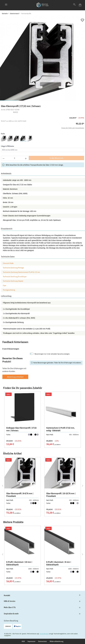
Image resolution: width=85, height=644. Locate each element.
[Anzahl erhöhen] (26, 158)
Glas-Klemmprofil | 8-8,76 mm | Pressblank (20, 495)
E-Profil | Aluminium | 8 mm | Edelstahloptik (59, 563)
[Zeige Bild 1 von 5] (8, 100)
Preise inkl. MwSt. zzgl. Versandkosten (73, 128)
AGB (23, 641)
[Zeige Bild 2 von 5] (25, 100)
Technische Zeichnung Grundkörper (15, 277)
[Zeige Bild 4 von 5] (59, 100)
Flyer (5, 285)
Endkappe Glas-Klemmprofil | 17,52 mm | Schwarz (21, 429)
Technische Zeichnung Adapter (13, 281)
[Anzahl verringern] (3, 158)
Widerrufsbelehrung (57, 641)
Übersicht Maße (8, 263)
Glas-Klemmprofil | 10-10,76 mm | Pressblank (61, 495)
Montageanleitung (9, 290)
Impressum (31, 641)
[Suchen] (74, 5)
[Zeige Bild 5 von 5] (76, 100)
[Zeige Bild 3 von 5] (42, 100)
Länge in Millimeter (8, 146)
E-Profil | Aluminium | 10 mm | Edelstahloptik (19, 563)
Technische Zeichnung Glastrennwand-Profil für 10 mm (22, 272)
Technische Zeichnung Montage (14, 268)
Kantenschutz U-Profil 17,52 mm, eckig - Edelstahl (61, 429)
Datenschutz (42, 641)
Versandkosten (44, 634)
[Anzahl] (15, 158)
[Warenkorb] (80, 5)
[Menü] (6, 5)
